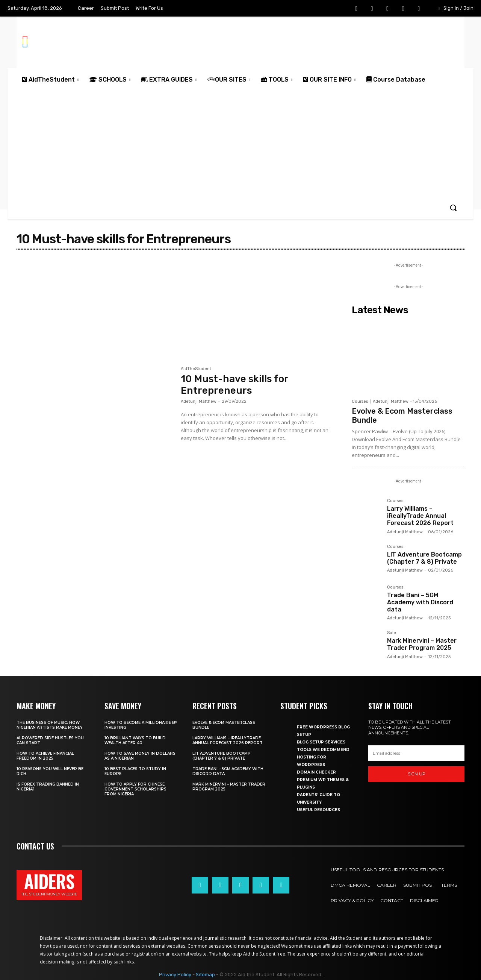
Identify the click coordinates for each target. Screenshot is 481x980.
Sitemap (205, 975)
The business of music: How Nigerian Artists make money (50, 725)
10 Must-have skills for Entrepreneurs (235, 385)
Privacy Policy (175, 975)
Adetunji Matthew (199, 401)
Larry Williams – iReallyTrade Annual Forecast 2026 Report (420, 516)
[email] (416, 753)
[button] (453, 208)
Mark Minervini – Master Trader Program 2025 (422, 644)
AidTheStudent (196, 369)
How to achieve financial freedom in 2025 (45, 756)
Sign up (417, 774)
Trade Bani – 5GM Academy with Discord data (420, 602)
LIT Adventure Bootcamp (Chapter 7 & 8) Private (424, 558)
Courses (360, 401)
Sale (392, 633)
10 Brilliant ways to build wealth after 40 (135, 740)
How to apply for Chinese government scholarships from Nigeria (135, 789)
